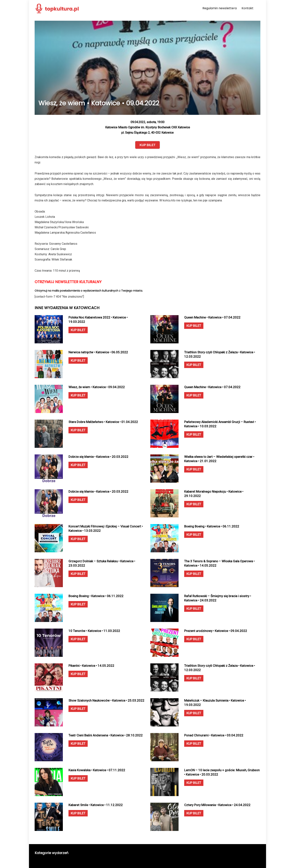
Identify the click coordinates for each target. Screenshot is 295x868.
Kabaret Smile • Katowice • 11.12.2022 (96, 805)
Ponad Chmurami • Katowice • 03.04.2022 (214, 735)
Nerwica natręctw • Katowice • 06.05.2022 (98, 352)
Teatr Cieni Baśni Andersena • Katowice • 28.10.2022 (106, 735)
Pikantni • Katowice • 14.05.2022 (91, 666)
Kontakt (247, 8)
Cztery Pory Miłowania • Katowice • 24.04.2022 (217, 805)
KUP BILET (78, 330)
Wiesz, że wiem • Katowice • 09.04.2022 (97, 387)
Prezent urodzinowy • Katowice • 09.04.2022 (216, 631)
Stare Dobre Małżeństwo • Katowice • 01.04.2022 (103, 422)
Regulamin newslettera (220, 8)
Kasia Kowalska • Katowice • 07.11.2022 (97, 770)
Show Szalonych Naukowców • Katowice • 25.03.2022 (106, 700)
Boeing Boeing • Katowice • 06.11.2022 (212, 526)
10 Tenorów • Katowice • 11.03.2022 (94, 631)
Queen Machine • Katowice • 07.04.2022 (212, 317)
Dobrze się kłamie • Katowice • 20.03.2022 (98, 457)
